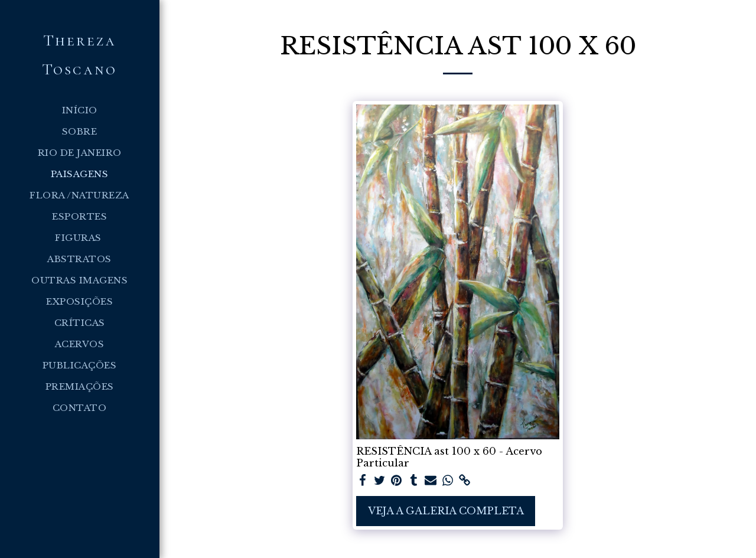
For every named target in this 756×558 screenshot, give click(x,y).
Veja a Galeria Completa (446, 511)
